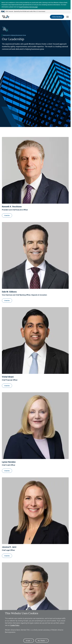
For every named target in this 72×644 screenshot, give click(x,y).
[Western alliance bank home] (6, 17)
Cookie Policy (15, 625)
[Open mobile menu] (68, 17)
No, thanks (41, 641)
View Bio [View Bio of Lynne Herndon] (7, 471)
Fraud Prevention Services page (28, 7)
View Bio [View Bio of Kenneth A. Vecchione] (7, 215)
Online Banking (57, 17)
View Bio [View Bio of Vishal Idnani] (7, 386)
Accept (28, 641)
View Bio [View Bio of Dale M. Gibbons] (7, 300)
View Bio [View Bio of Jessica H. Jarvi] (7, 556)
